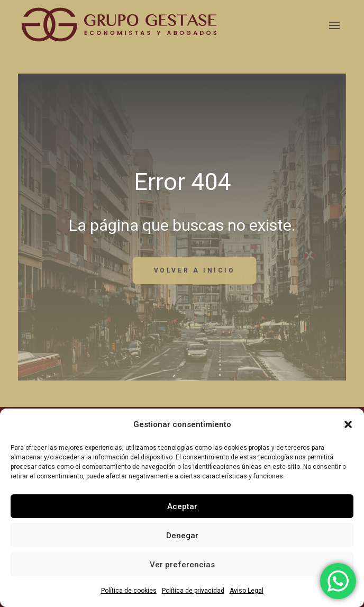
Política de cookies (129, 591)
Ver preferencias (182, 565)
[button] (348, 424)
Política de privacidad (193, 591)
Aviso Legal (247, 591)
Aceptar (182, 506)
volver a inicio (245, 270)
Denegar (182, 536)
